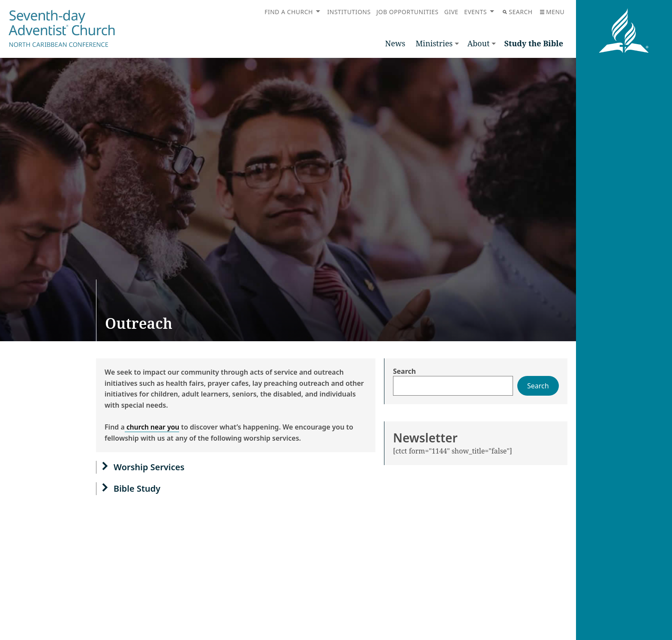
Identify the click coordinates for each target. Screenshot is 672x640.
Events (475, 12)
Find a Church (289, 12)
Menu (552, 12)
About (478, 43)
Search (517, 12)
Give (451, 12)
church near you (153, 427)
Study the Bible (534, 43)
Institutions (349, 12)
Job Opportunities (407, 12)
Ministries (434, 43)
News (395, 43)
